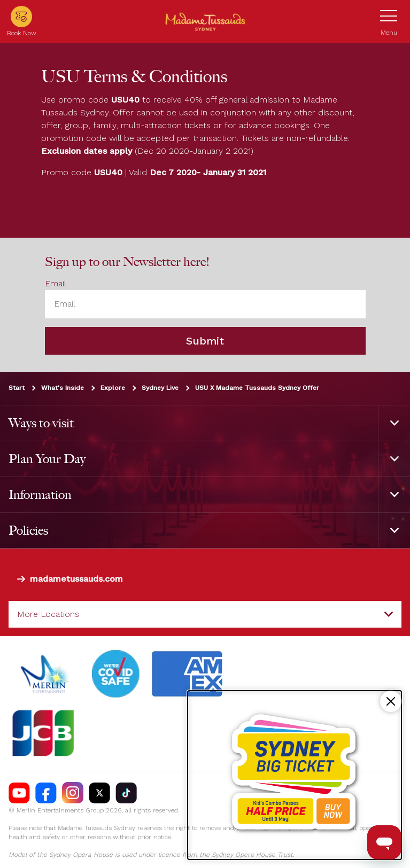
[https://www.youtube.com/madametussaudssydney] (19, 793)
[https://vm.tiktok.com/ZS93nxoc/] (126, 793)
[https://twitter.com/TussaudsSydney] (99, 793)
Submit (205, 341)
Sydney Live (160, 388)
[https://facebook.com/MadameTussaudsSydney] (46, 793)
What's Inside (63, 388)
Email (56, 284)
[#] (116, 675)
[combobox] (205, 614)
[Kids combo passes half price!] (295, 775)
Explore (113, 388)
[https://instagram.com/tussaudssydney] (73, 793)
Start (17, 388)
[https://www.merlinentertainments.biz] (46, 675)
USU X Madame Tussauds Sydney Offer (257, 388)
